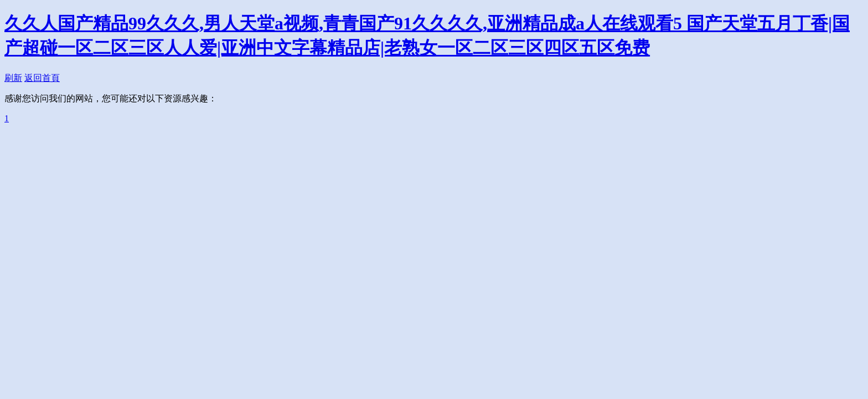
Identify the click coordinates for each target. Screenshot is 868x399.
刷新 (13, 78)
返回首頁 (42, 78)
